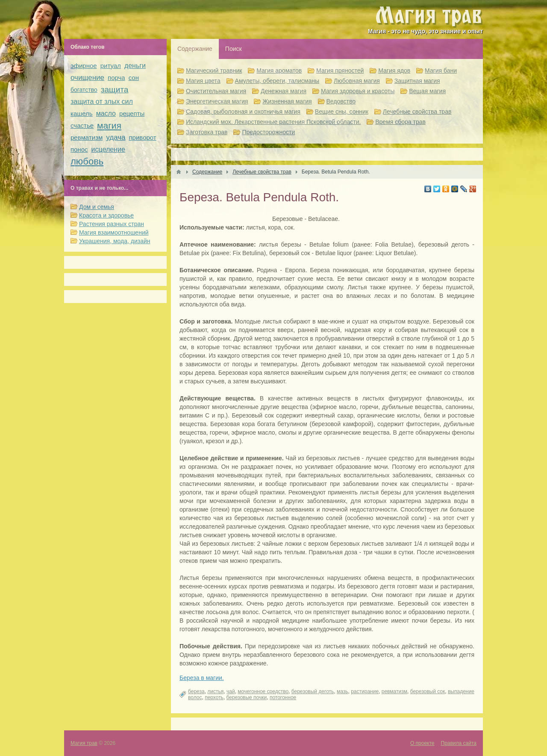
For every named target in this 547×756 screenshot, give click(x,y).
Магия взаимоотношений (114, 232)
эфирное (84, 66)
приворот (143, 137)
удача (116, 137)
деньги (135, 66)
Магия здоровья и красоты (358, 91)
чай (231, 691)
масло (106, 113)
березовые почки (247, 697)
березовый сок (428, 691)
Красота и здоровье (106, 215)
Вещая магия (427, 91)
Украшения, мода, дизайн (115, 241)
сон (134, 78)
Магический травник (214, 71)
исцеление (108, 149)
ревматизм (394, 691)
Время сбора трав (400, 122)
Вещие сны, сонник (342, 112)
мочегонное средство (263, 691)
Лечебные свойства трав (417, 112)
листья (215, 691)
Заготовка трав (207, 132)
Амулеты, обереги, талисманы (277, 81)
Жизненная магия (287, 101)
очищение (87, 78)
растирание (365, 691)
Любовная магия (357, 81)
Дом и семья (97, 207)
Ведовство (341, 101)
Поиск (234, 49)
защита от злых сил (102, 101)
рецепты (132, 113)
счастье (82, 125)
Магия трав (84, 743)
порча (116, 78)
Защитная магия (417, 81)
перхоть (214, 697)
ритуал (111, 66)
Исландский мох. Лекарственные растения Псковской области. (273, 122)
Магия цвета (203, 81)
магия (109, 125)
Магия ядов (394, 71)
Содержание (195, 49)
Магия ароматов (279, 71)
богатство (84, 90)
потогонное (283, 697)
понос (79, 149)
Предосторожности (268, 132)
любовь (87, 161)
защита (115, 90)
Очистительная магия (216, 91)
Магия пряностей (340, 71)
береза (196, 691)
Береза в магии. (202, 678)
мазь (343, 691)
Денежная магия (284, 91)
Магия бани (441, 71)
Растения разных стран (112, 224)
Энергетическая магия (217, 101)
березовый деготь (313, 691)
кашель (82, 113)
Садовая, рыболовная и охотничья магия (243, 112)
